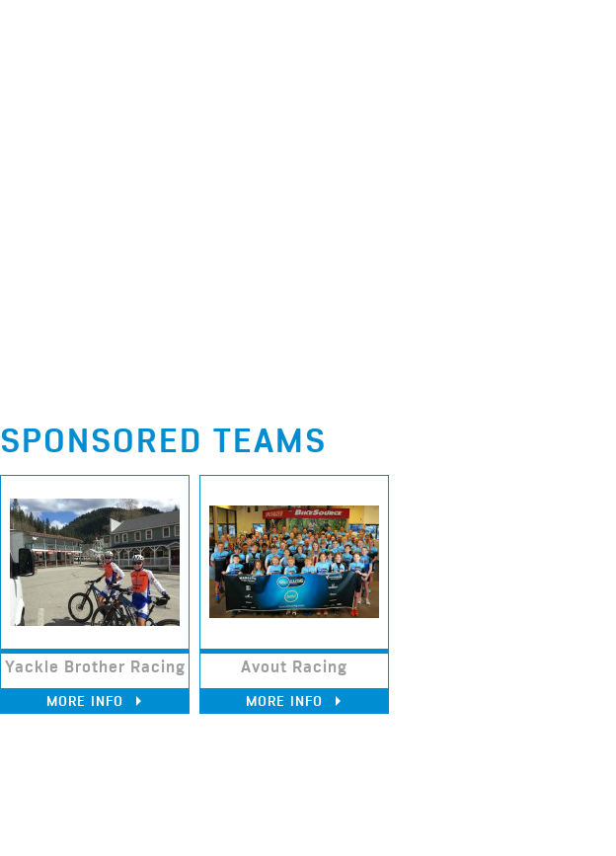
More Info (95, 700)
